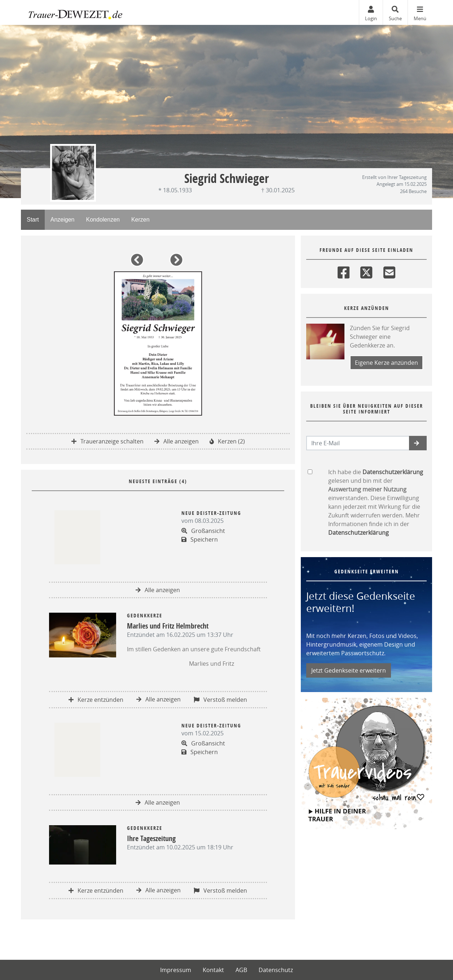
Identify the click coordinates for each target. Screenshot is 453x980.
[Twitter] (366, 271)
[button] (138, 263)
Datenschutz (276, 970)
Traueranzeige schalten (107, 441)
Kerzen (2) (227, 441)
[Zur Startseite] (75, 13)
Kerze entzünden (96, 700)
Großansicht (203, 531)
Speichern (200, 539)
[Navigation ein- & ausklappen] (420, 12)
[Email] (389, 271)
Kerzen (140, 220)
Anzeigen (63, 220)
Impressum (176, 970)
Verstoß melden (220, 700)
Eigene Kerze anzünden (386, 363)
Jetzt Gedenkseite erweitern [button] (349, 670)
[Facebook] (344, 271)
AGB (241, 970)
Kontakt (213, 970)
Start (33, 220)
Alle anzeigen (177, 441)
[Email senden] (358, 443)
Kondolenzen (103, 220)
